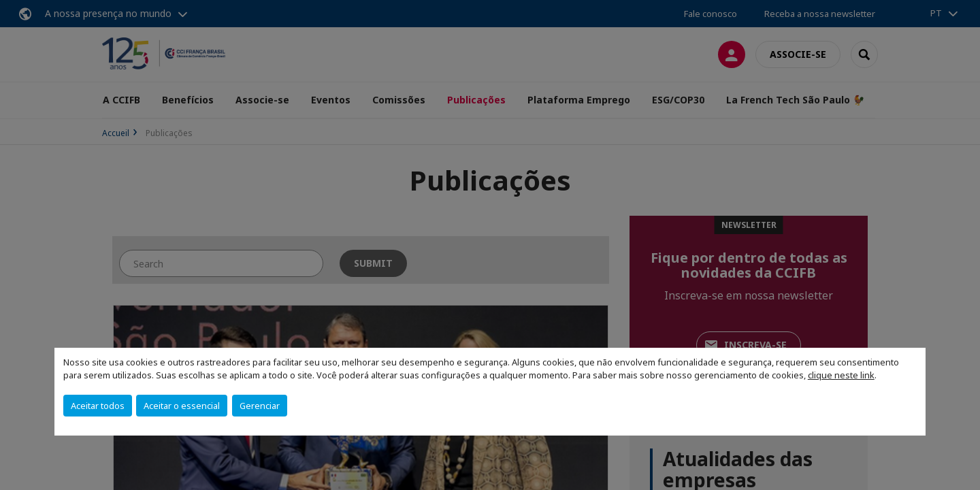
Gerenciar (260, 406)
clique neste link (841, 375)
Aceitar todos (98, 406)
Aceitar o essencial (182, 406)
